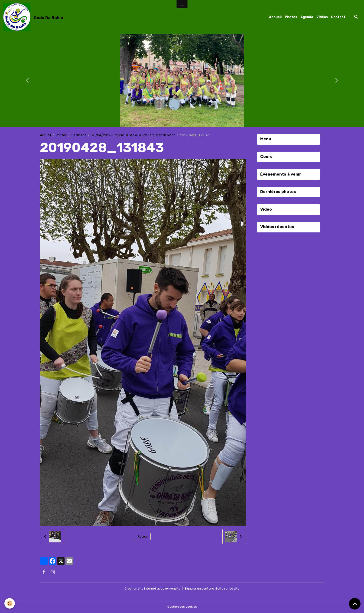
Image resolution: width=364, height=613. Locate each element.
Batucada (79, 135)
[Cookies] (10, 603)
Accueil (275, 17)
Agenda (307, 17)
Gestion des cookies (182, 607)
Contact (338, 17)
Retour (143, 537)
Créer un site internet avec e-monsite (152, 589)
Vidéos (322, 17)
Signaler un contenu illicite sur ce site (212, 589)
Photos (291, 17)
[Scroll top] (355, 604)
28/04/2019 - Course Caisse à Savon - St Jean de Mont (133, 135)
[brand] (34, 17)
